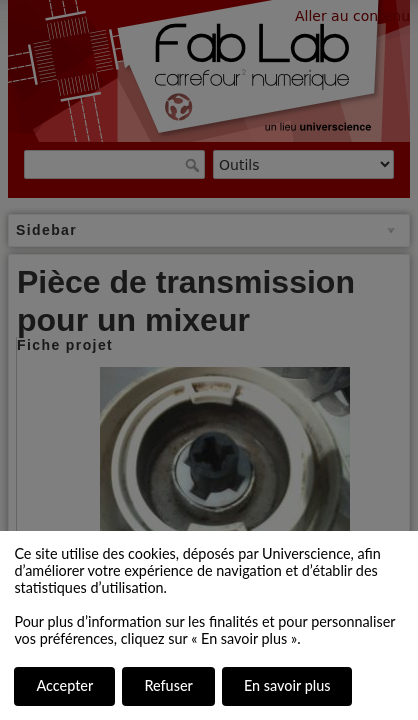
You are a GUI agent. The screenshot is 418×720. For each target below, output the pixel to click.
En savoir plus (287, 685)
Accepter (64, 685)
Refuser (168, 685)
